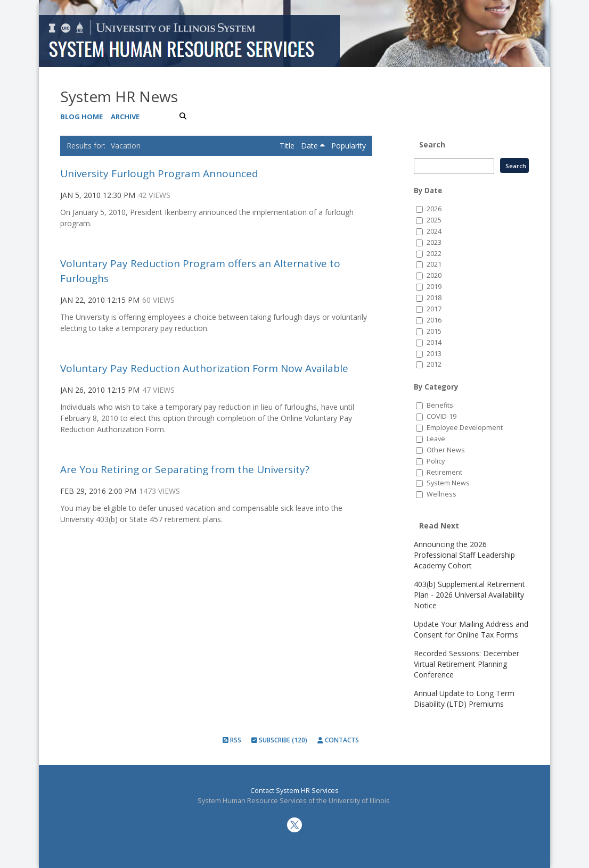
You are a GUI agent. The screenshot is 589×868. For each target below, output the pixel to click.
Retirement (444, 472)
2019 (434, 287)
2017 (434, 309)
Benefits (440, 405)
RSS (232, 740)
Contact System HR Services (294, 791)
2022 (434, 254)
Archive (125, 117)
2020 (434, 275)
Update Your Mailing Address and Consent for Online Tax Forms (471, 629)
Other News (446, 450)
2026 (434, 209)
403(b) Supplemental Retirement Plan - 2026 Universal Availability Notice (469, 595)
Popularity (349, 146)
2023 (434, 242)
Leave (436, 439)
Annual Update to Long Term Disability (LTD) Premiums (464, 698)
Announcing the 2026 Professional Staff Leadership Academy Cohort (464, 555)
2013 (434, 354)
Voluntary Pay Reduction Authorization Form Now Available (204, 368)
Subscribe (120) (279, 740)
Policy (436, 461)
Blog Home (81, 117)
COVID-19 (441, 416)
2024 (434, 231)
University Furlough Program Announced (159, 173)
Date (313, 146)
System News (448, 483)
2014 (434, 342)
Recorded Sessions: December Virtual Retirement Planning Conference (467, 664)
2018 (434, 298)
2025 (434, 220)
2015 (434, 331)
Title (288, 146)
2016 (434, 320)
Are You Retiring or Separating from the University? (185, 469)
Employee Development (465, 428)
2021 (434, 264)
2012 (434, 364)
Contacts (338, 740)
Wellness (441, 494)
